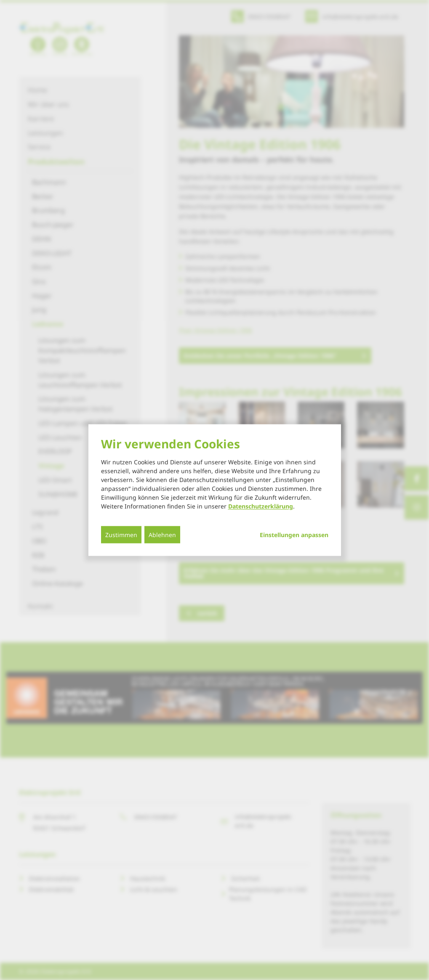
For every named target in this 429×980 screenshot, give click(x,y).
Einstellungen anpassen (294, 535)
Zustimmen (121, 534)
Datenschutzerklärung (261, 506)
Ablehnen (162, 534)
